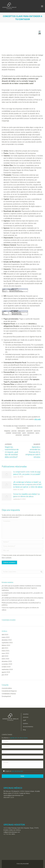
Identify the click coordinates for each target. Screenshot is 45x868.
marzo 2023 (6, 637)
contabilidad (8, 433)
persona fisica (19, 435)
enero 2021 (5, 653)
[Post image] (7, 475)
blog (24, 730)
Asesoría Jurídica (7, 688)
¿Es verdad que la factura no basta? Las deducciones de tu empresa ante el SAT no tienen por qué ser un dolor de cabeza (28, 484)
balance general (21, 431)
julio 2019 (5, 675)
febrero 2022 (6, 645)
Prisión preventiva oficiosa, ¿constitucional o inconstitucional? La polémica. (21, 604)
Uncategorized (6, 696)
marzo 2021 (6, 651)
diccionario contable (17, 433)
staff (24, 720)
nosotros (26, 714)
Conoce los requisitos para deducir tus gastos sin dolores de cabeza (26, 495)
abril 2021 (5, 648)
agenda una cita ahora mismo (19, 738)
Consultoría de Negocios (9, 691)
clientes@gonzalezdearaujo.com (13, 795)
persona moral (26, 435)
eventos (25, 723)
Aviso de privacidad (23, 864)
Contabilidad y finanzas (9, 694)
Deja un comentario (22, 428)
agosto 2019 (6, 672)
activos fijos (14, 431)
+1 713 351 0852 (9, 834)
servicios (26, 717)
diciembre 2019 (7, 661)
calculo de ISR (29, 431)
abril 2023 (5, 635)
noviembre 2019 (7, 664)
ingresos (37, 433)
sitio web (37, 419)
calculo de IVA (37, 431)
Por (15, 426)
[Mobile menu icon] (42, 6)
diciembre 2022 (7, 640)
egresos (24, 433)
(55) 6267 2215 (9, 797)
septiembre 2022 (7, 643)
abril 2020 (5, 656)
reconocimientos (28, 727)
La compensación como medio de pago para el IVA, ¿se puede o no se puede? (27, 473)
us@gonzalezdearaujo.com (12, 832)
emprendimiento (31, 433)
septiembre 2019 (7, 669)
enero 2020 (5, 659)
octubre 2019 (6, 667)
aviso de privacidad (17, 771)
